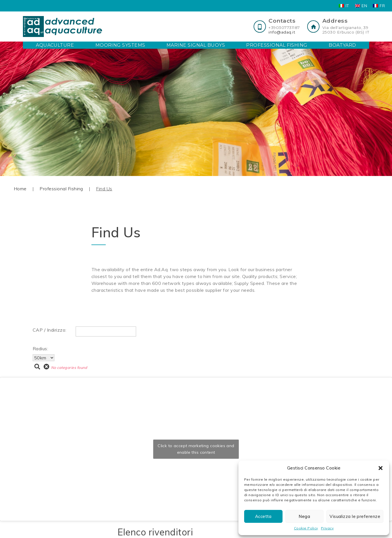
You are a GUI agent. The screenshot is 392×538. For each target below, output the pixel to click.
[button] (381, 468)
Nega (304, 516)
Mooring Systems (120, 45)
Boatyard (342, 45)
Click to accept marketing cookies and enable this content (196, 449)
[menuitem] (344, 6)
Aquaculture (55, 45)
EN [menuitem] (364, 6)
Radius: (40, 349)
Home (20, 189)
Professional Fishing (277, 45)
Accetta (263, 516)
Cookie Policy (306, 528)
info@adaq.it (282, 32)
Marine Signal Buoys (196, 45)
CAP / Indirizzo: (50, 330)
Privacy (327, 528)
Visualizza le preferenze (355, 516)
